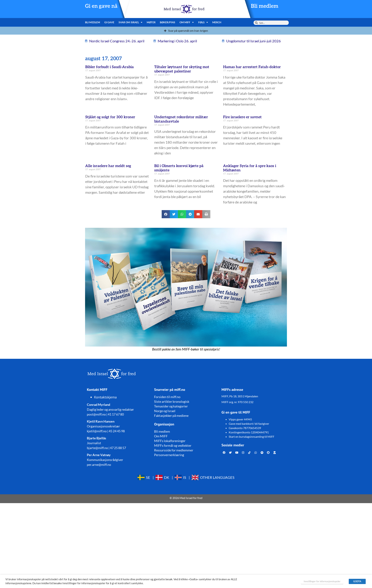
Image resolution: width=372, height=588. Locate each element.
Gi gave (109, 22)
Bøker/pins (168, 22)
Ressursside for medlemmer (174, 450)
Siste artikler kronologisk (172, 401)
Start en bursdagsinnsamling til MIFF (252, 437)
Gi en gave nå (101, 6)
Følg (203, 22)
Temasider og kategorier (171, 406)
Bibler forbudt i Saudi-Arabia (109, 67)
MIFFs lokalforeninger (170, 441)
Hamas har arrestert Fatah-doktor (252, 67)
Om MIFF (187, 22)
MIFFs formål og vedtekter (173, 445)
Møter (151, 22)
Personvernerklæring (169, 455)
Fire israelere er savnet (242, 117)
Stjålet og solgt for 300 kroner (110, 117)
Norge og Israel (165, 411)
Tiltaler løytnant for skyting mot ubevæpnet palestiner (182, 69)
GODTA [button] (357, 581)
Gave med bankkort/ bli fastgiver (249, 424)
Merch (217, 22)
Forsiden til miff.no (167, 397)
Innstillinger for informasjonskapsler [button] (322, 581)
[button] (166, 214)
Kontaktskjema (105, 397)
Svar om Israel (131, 22)
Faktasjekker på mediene (171, 416)
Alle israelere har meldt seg (108, 166)
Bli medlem (265, 6)
